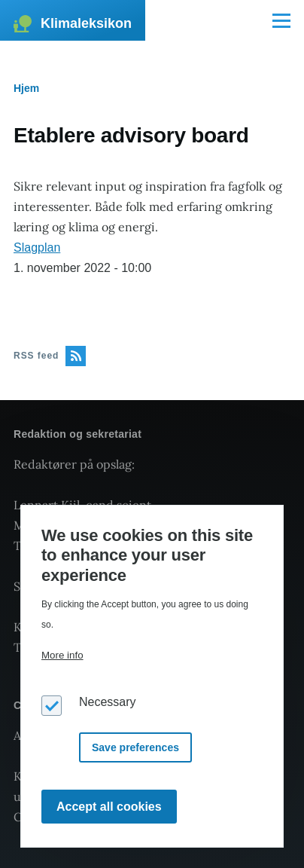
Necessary (108, 702)
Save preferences (135, 747)
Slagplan (37, 248)
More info (62, 655)
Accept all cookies (109, 807)
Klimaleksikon (86, 23)
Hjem (26, 88)
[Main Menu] (281, 20)
